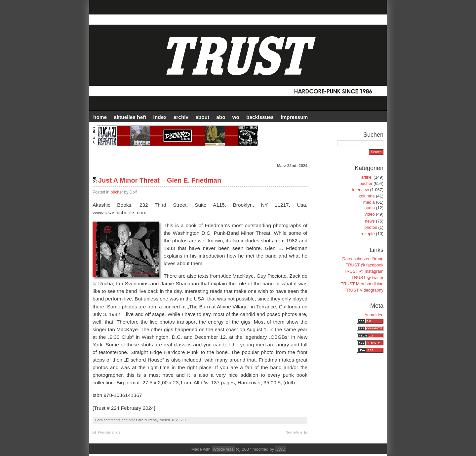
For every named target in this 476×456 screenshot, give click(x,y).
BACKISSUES (260, 117)
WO (236, 117)
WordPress (223, 449)
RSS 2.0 (179, 420)
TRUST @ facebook (365, 265)
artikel (367, 177)
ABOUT (202, 117)
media (369, 202)
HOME (100, 117)
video (370, 214)
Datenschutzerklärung (363, 259)
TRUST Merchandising (362, 284)
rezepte (368, 234)
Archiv (181, 117)
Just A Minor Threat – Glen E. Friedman (160, 180)
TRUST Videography (364, 290)
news (370, 221)
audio (369, 208)
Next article (294, 432)
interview (360, 190)
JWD (281, 449)
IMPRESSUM (294, 117)
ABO (221, 117)
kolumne (367, 196)
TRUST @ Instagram (364, 271)
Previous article (109, 432)
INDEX (160, 117)
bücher (117, 192)
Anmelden (374, 315)
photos (371, 227)
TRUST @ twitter (367, 278)
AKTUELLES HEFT (130, 117)
